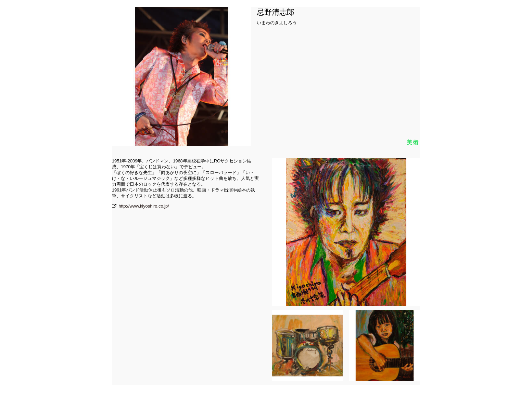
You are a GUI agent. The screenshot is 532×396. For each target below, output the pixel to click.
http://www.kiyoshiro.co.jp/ (144, 206)
